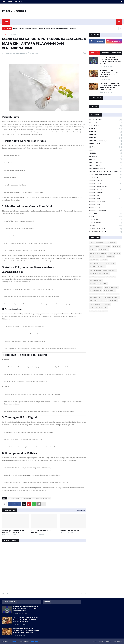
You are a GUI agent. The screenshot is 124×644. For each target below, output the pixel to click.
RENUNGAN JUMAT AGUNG (105, 187)
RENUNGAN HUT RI (105, 183)
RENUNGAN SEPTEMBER (105, 202)
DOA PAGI (105, 135)
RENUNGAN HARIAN (105, 180)
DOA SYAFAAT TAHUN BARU (105, 141)
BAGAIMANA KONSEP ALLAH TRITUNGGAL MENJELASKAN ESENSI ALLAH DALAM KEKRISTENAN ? (110, 87)
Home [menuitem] (6, 22)
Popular (94, 53)
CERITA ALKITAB (105, 126)
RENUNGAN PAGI (105, 199)
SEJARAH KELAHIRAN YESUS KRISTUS (41, 531)
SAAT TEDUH (105, 214)
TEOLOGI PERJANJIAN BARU (24, 498)
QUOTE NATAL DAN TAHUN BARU (105, 174)
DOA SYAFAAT (105, 138)
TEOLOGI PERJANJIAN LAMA (42, 498)
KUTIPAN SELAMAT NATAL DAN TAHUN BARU (105, 171)
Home (4, 2)
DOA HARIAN (105, 129)
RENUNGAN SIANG (105, 205)
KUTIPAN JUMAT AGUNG (105, 168)
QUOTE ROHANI (105, 177)
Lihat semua (81, 510)
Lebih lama (81, 594)
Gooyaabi (34, 641)
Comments (116, 53)
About (10, 2)
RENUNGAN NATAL (105, 196)
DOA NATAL (105, 132)
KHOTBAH (105, 159)
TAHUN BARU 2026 (105, 223)
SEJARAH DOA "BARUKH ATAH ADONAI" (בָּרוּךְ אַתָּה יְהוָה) (13, 531)
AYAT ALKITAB (105, 123)
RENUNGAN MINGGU (105, 193)
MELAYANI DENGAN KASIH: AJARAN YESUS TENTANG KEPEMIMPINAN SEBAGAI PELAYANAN (45, 28)
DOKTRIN (105, 147)
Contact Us (18, 2)
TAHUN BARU (105, 220)
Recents (105, 53)
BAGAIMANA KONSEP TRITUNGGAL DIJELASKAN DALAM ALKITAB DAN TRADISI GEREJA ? (110, 61)
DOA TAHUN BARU (105, 144)
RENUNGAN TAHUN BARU (105, 211)
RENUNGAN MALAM (105, 189)
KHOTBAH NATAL (105, 165)
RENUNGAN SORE (105, 208)
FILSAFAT (105, 150)
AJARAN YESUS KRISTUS (105, 120)
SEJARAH (105, 217)
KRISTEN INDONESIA (14, 11)
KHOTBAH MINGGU (105, 162)
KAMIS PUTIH (105, 156)
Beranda (5, 34)
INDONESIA (105, 153)
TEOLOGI (13, 34)
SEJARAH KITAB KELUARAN (69, 530)
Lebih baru (7, 594)
